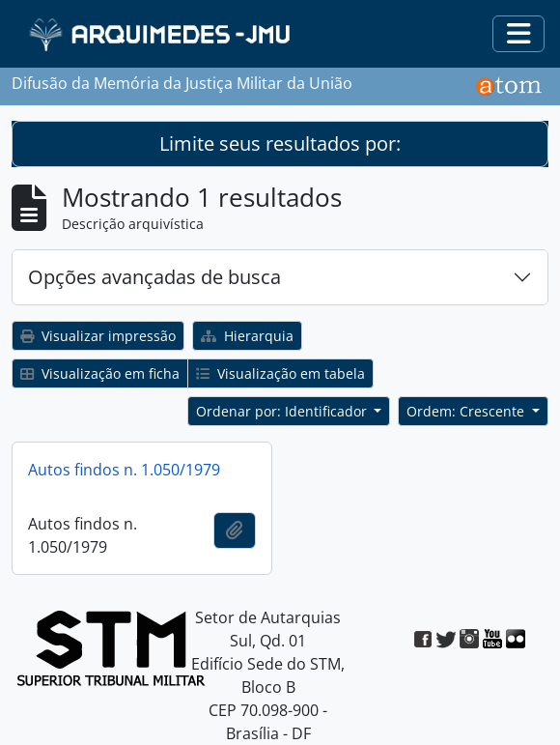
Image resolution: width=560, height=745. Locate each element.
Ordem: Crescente (467, 411)
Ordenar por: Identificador (283, 411)
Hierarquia (247, 336)
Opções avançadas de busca (154, 277)
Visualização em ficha (100, 373)
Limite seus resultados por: (280, 143)
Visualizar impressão (98, 336)
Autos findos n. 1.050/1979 (124, 470)
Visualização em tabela (280, 373)
